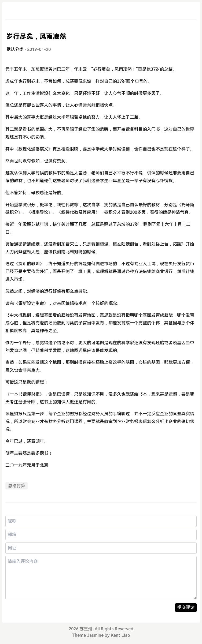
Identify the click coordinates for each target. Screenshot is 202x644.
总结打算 (17, 486)
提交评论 (186, 607)
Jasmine (95, 635)
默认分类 (15, 49)
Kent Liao (120, 635)
